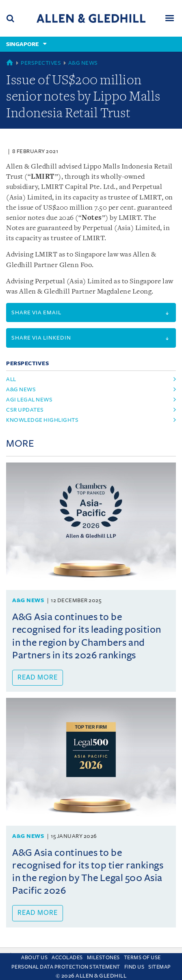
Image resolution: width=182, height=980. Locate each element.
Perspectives (41, 63)
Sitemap (160, 967)
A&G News (83, 63)
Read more (38, 677)
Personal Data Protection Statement (66, 967)
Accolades (67, 958)
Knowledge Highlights (42, 420)
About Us (34, 958)
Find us (134, 967)
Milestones (103, 958)
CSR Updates (25, 410)
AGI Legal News (29, 400)
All (11, 379)
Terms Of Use (142, 958)
